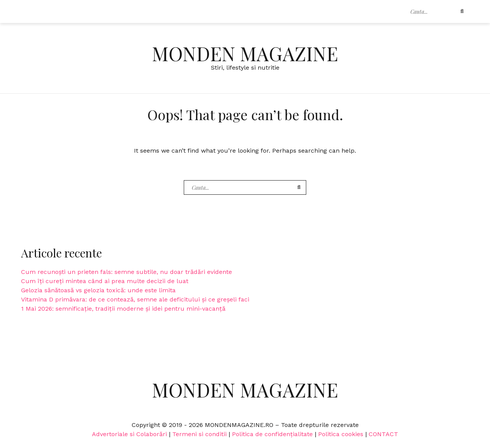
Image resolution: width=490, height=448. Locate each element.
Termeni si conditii (199, 434)
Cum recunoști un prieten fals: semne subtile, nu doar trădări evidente (127, 272)
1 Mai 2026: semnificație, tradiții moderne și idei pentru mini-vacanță (123, 309)
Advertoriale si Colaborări (129, 434)
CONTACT (383, 434)
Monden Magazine (245, 53)
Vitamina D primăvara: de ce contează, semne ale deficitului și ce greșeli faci (135, 299)
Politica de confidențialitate (272, 434)
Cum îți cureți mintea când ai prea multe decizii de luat (105, 281)
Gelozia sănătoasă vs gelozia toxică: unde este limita (98, 290)
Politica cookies (341, 434)
